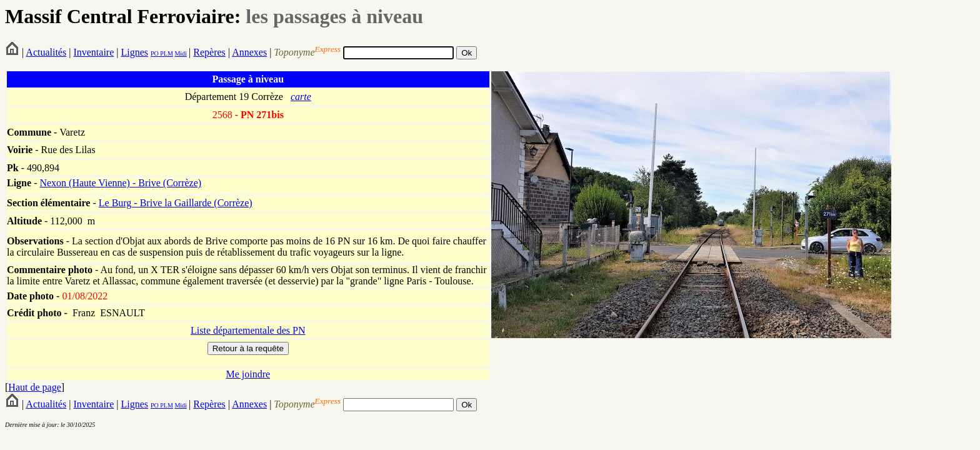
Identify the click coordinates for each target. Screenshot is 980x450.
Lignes (134, 52)
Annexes (249, 52)
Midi (180, 53)
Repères (209, 52)
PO (155, 53)
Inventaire (93, 52)
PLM (166, 53)
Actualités (46, 52)
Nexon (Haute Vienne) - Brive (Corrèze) (120, 183)
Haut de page (34, 387)
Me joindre (248, 374)
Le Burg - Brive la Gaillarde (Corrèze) (176, 203)
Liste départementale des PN (248, 330)
